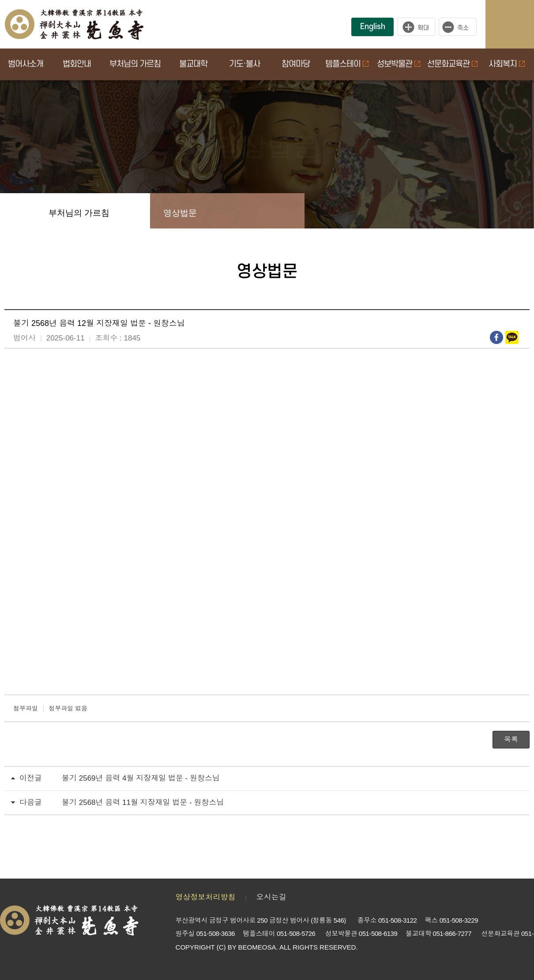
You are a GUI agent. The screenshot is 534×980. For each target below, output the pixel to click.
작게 (460, 27)
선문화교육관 (452, 64)
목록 (511, 739)
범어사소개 (26, 64)
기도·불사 (244, 64)
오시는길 (271, 897)
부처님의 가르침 (135, 64)
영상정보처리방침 (206, 897)
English (373, 27)
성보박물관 (399, 64)
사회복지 (507, 64)
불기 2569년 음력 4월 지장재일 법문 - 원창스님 (141, 778)
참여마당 (296, 64)
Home (18, 211)
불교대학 (193, 64)
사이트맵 (519, 24)
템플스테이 (347, 64)
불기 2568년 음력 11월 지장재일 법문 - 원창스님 (143, 802)
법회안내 (77, 64)
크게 (416, 27)
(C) (221, 947)
